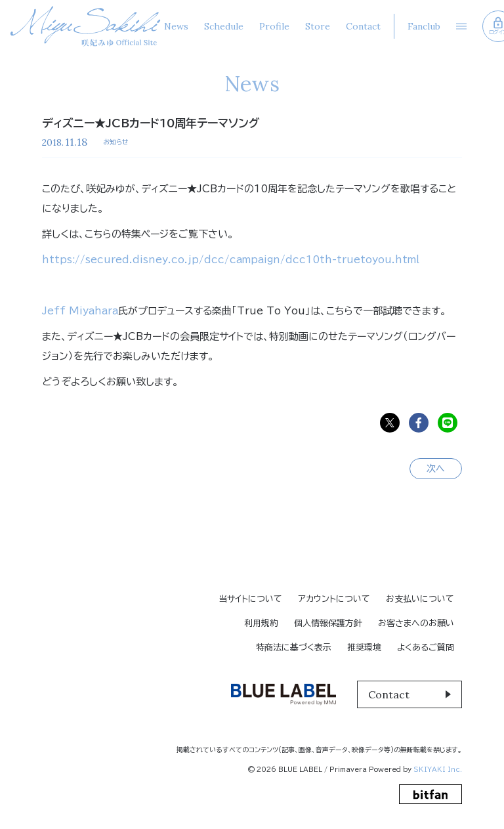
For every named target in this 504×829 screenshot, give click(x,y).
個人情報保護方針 (328, 623)
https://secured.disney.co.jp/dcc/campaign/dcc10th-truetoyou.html (231, 260)
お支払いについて (420, 599)
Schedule (224, 26)
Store (318, 26)
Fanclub (424, 26)
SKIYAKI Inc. (438, 769)
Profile (274, 26)
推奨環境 (364, 648)
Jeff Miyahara (80, 311)
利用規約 (261, 623)
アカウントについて (334, 599)
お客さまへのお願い (416, 623)
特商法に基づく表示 (294, 648)
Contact (363, 26)
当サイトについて (250, 599)
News (176, 26)
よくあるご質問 (426, 648)
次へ (436, 469)
